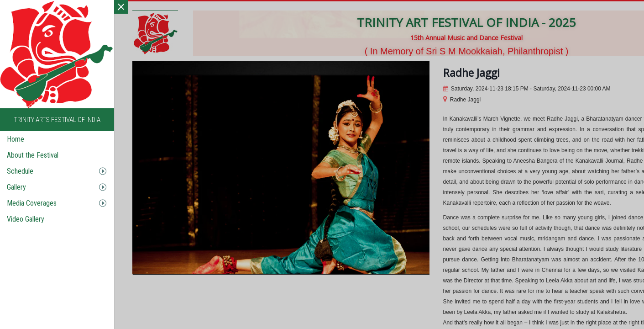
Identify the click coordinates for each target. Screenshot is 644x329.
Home (16, 139)
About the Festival (33, 155)
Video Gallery (26, 219)
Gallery (16, 187)
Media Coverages (32, 203)
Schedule (20, 171)
